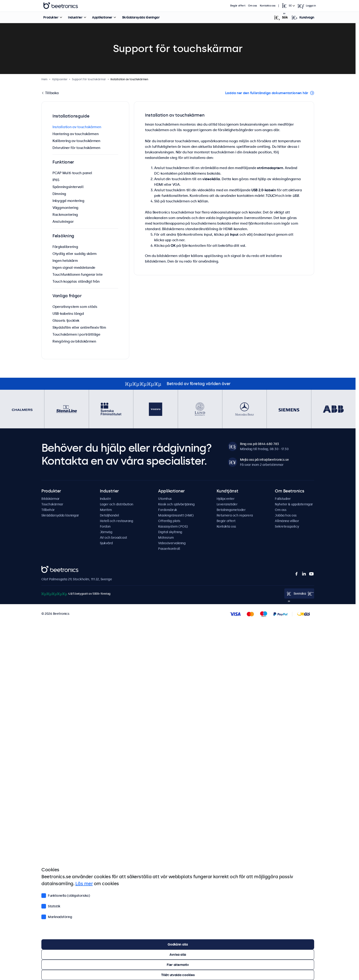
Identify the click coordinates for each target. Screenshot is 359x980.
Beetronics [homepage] (61, 6)
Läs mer (84, 884)
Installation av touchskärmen (77, 127)
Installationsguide (71, 116)
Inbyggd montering (68, 201)
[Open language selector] (288, 6)
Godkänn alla (178, 944)
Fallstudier (283, 499)
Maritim (106, 510)
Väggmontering (65, 208)
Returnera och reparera (235, 515)
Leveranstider (227, 504)
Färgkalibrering (65, 247)
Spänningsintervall (68, 187)
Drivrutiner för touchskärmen (76, 148)
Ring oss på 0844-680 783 (259, 444)
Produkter (51, 17)
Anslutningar (63, 221)
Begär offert (238, 6)
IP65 (56, 180)
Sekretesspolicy (287, 526)
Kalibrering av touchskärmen (76, 141)
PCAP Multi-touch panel (72, 173)
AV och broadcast (114, 538)
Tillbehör (48, 510)
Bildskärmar (51, 499)
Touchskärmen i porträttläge (76, 334)
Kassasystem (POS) (173, 526)
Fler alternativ (178, 965)
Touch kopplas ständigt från (76, 281)
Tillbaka (51, 93)
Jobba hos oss (286, 515)
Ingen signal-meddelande (74, 267)
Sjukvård (106, 543)
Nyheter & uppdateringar (294, 504)
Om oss (253, 6)
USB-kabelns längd (68, 314)
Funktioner (63, 162)
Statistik (51, 906)
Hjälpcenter (226, 499)
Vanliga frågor (67, 296)
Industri (105, 499)
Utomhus (165, 499)
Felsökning (63, 236)
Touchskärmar (52, 504)
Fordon (105, 526)
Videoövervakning (172, 543)
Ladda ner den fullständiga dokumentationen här (267, 93)
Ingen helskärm (65, 261)
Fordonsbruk (168, 510)
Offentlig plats (169, 521)
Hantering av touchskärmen (76, 134)
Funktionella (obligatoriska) (66, 895)
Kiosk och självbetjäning (176, 504)
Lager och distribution (117, 504)
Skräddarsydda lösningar (141, 17)
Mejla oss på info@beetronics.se (264, 460)
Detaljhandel (109, 515)
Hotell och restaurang (117, 521)
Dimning (59, 194)
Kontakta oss (268, 6)
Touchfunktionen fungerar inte (77, 274)
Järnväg (106, 532)
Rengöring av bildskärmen (74, 341)
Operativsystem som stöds (75, 307)
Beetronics (50, 569)
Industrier (75, 17)
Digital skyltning (170, 532)
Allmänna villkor (287, 521)
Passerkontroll (169, 549)
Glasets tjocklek (66, 320)
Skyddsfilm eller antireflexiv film (79, 327)
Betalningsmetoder (231, 510)
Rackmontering (65, 215)
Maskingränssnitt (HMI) (176, 515)
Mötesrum (166, 538)
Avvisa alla (178, 955)
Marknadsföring (57, 916)
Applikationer (102, 17)
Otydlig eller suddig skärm (75, 254)
